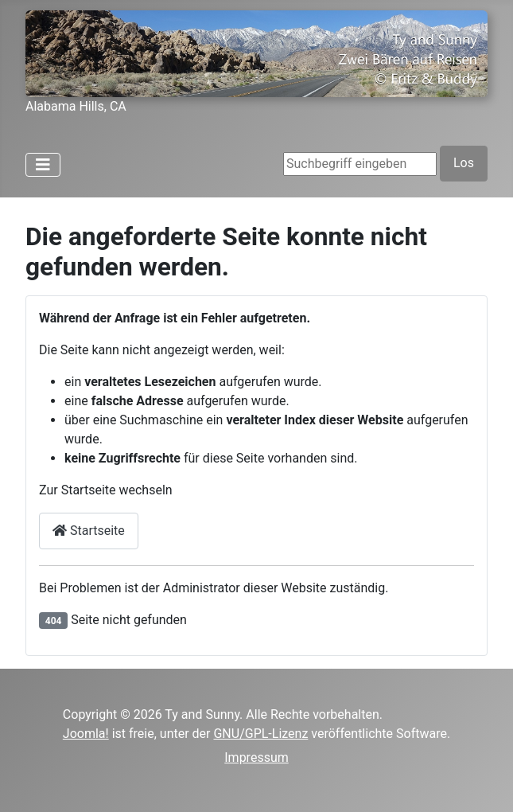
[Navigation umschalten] (43, 165)
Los (464, 163)
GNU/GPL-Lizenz (260, 734)
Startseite (89, 531)
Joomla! (86, 734)
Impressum (256, 757)
